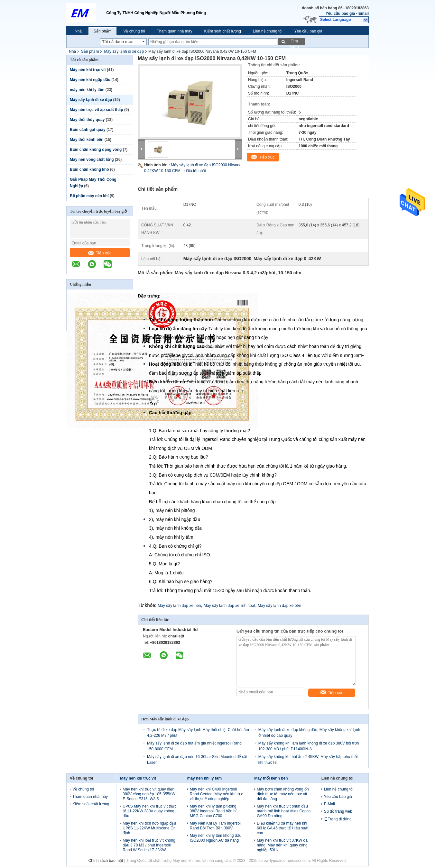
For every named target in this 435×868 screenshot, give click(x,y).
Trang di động (338, 819)
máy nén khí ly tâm (87, 90)
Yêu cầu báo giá (340, 14)
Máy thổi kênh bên (87, 140)
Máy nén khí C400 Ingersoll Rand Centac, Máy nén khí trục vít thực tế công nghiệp (217, 794)
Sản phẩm (102, 31)
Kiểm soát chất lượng (222, 31)
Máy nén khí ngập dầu (90, 80)
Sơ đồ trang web (338, 811)
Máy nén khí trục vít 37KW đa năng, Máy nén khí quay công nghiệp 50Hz (282, 845)
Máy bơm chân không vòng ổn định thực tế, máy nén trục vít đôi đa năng (283, 794)
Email (364, 14)
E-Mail (329, 804)
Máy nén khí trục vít (88, 70)
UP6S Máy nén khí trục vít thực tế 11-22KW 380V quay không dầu (149, 811)
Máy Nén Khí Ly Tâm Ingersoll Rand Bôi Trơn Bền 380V (216, 826)
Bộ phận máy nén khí (89, 196)
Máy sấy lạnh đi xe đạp (124, 51)
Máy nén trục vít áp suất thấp (97, 110)
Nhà (78, 31)
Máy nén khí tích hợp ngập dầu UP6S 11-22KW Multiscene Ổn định (149, 828)
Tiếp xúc (100, 253)
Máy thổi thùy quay (87, 120)
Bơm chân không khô (89, 169)
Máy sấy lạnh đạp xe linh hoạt (229, 606)
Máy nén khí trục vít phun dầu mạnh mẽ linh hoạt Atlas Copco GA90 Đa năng (284, 811)
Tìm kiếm (294, 42)
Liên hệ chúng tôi (268, 31)
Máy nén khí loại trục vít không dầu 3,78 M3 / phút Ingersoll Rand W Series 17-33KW (149, 845)
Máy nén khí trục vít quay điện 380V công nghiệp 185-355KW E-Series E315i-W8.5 (149, 794)
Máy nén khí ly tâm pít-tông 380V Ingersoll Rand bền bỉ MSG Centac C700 (213, 811)
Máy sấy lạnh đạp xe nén (179, 606)
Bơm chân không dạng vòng (96, 150)
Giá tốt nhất (196, 171)
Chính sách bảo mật (106, 861)
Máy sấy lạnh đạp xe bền (279, 606)
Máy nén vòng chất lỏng (92, 160)
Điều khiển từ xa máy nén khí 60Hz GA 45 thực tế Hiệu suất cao (282, 828)
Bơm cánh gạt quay (88, 130)
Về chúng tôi (134, 31)
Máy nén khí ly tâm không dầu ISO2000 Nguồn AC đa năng (216, 838)
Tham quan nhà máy (174, 31)
